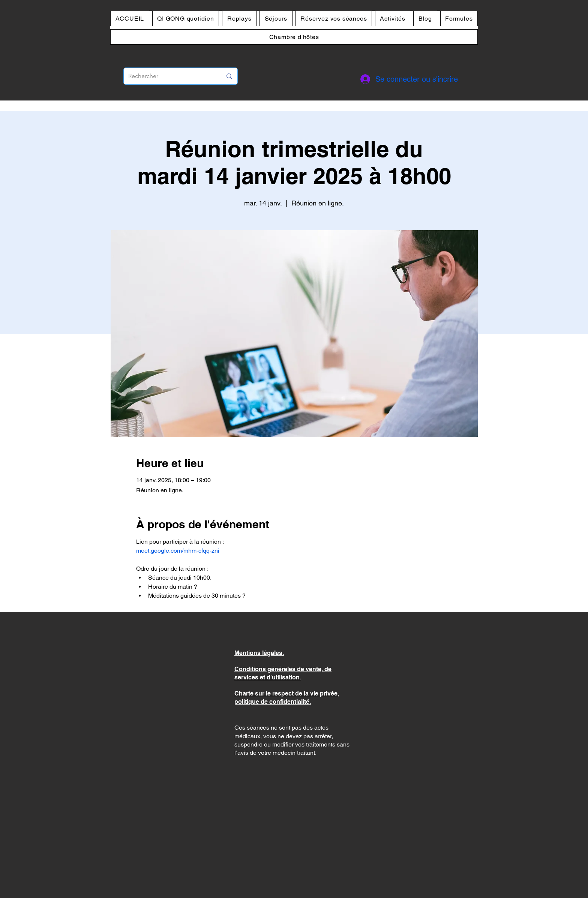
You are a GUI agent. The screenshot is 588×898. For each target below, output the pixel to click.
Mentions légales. (259, 653)
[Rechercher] (169, 76)
